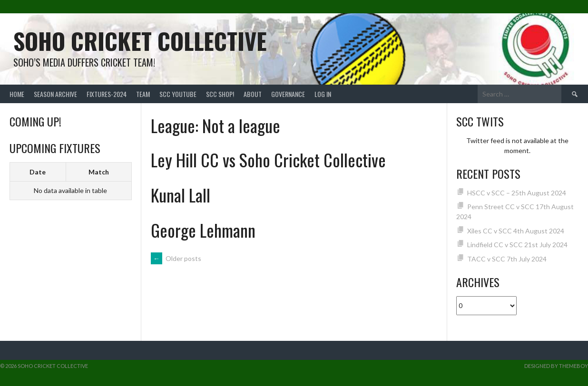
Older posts (176, 258)
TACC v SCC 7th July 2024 (507, 259)
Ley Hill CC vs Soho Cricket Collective (268, 159)
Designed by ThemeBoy (556, 366)
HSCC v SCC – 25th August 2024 (517, 193)
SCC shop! (220, 94)
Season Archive (55, 94)
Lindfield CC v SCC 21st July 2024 (517, 245)
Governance (288, 94)
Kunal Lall (181, 195)
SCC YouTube (178, 94)
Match (99, 172)
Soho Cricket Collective (140, 41)
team (143, 94)
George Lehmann (203, 230)
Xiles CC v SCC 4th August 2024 (516, 231)
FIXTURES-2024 (107, 94)
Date (38, 172)
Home (17, 94)
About (253, 94)
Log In (323, 94)
